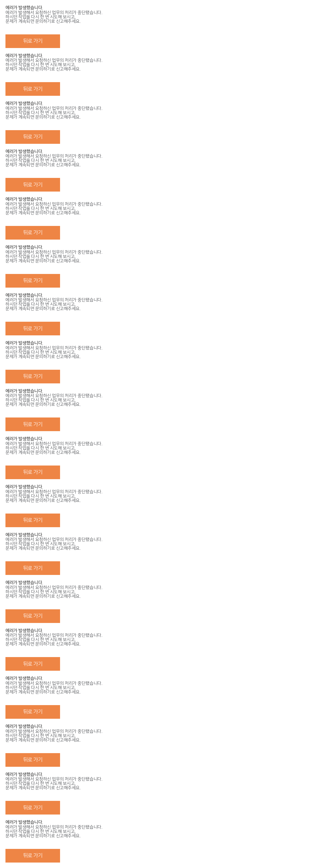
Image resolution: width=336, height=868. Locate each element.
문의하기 (43, 21)
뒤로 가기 (33, 41)
